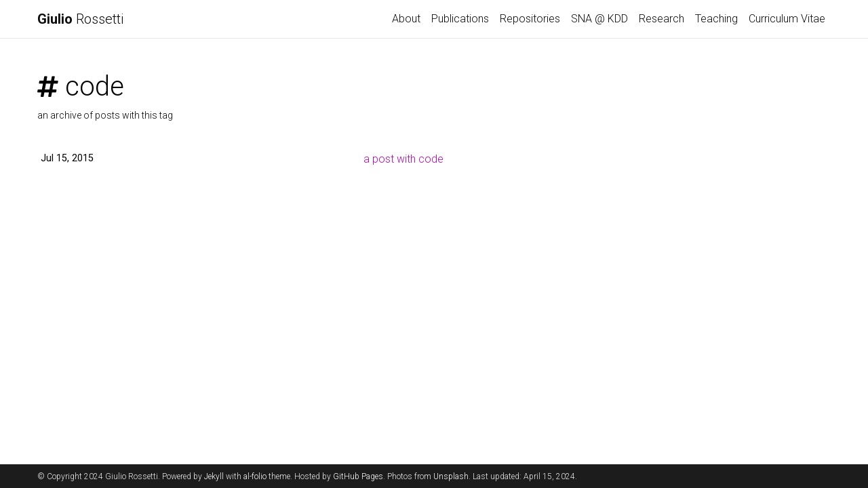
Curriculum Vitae (787, 19)
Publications (460, 19)
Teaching (716, 19)
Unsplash (451, 476)
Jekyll (214, 476)
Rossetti (80, 19)
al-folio (255, 476)
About (406, 19)
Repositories (530, 19)
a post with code (403, 159)
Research (662, 19)
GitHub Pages (358, 476)
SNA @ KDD (599, 19)
